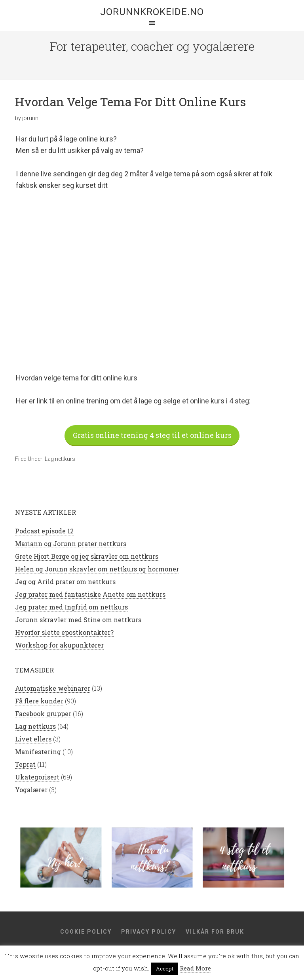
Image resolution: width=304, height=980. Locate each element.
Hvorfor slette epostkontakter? (64, 633)
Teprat (25, 765)
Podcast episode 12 (44, 532)
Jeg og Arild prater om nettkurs (65, 582)
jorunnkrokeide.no (152, 12)
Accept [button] (165, 969)
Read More (195, 968)
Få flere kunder (39, 702)
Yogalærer (31, 790)
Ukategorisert (37, 778)
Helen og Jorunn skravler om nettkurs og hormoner (97, 570)
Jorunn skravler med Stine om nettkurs (78, 620)
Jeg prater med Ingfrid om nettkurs (71, 608)
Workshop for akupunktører (59, 646)
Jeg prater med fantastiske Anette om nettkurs (90, 595)
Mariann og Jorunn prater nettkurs (71, 544)
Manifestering (38, 752)
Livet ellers (33, 740)
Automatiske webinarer (53, 689)
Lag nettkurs (60, 460)
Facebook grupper (43, 714)
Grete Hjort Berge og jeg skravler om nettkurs (87, 557)
